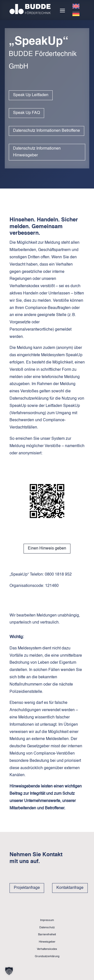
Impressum (47, 920)
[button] (9, 971)
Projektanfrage (27, 888)
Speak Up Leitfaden (31, 95)
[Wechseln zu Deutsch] (76, 14)
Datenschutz (47, 928)
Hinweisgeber (47, 942)
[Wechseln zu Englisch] (76, 6)
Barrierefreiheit (47, 935)
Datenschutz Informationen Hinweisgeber (37, 152)
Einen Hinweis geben (47, 548)
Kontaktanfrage (70, 888)
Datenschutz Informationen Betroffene (46, 131)
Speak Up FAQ (26, 113)
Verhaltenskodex (47, 949)
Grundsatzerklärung (47, 956)
